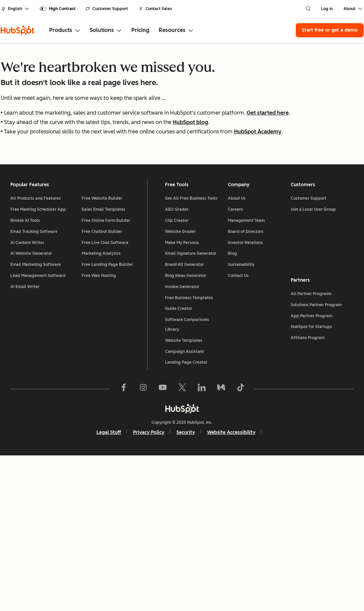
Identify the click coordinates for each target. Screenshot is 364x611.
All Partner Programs (311, 449)
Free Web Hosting (99, 431)
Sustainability (241, 420)
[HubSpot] (17, 30)
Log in (327, 9)
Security (186, 588)
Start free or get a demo (330, 30)
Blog (232, 409)
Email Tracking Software (34, 387)
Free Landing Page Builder (107, 420)
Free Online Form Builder (106, 376)
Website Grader (181, 387)
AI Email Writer (25, 442)
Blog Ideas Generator (186, 431)
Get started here (268, 113)
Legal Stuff (109, 588)
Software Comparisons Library (187, 480)
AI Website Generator (32, 409)
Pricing (140, 30)
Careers (235, 365)
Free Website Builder (102, 354)
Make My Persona (182, 398)
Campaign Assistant (185, 507)
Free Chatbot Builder (102, 387)
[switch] (58, 9)
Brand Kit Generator (185, 420)
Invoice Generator (183, 442)
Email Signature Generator (191, 409)
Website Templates (184, 496)
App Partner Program (312, 471)
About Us (237, 354)
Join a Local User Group (313, 365)
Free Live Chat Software (105, 398)
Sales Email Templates (104, 365)
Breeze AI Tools (26, 376)
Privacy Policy (149, 588)
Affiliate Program (308, 493)
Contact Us (238, 431)
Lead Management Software (38, 431)
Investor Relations (245, 398)
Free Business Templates (189, 453)
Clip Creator (177, 376)
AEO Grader (177, 365)
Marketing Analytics (101, 409)
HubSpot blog (190, 122)
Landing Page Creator (187, 518)
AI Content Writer (28, 398)
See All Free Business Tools (192, 354)
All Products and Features (36, 354)
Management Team (246, 376)
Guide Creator (179, 464)
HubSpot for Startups (311, 482)
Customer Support (107, 9)
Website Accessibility (231, 588)
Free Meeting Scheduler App (38, 365)
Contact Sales (155, 9)
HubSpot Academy (258, 132)
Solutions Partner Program (316, 460)
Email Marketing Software (36, 420)
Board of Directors (246, 387)
